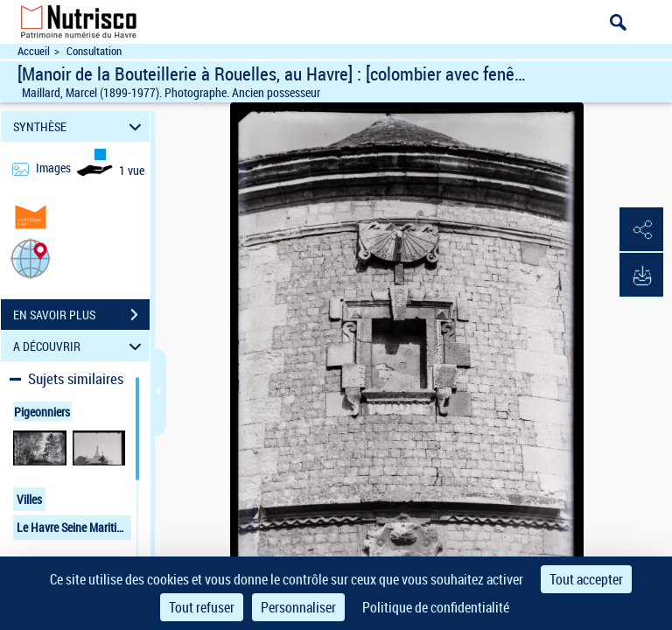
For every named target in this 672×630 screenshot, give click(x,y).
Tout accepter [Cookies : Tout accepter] (586, 579)
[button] (31, 258)
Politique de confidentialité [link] (436, 607)
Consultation (94, 51)
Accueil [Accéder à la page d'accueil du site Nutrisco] (34, 51)
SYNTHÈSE (80, 126)
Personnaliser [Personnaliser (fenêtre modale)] (298, 607)
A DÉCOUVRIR (80, 346)
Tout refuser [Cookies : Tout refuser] (202, 607)
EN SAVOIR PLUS (81, 315)
